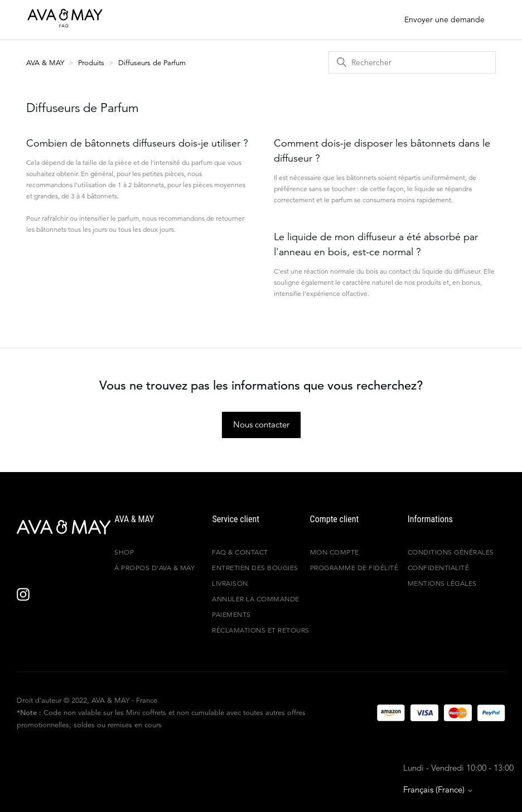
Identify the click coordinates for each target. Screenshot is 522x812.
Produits (91, 63)
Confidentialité (439, 568)
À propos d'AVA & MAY (154, 568)
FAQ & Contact (240, 552)
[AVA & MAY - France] (64, 527)
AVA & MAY (46, 63)
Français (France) (438, 789)
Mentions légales (442, 583)
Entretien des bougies (255, 568)
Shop (124, 552)
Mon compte (335, 552)
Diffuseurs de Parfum (152, 63)
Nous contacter (261, 424)
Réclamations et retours (261, 630)
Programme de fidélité (354, 568)
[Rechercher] (412, 62)
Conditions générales (451, 552)
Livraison (230, 583)
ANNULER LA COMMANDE (256, 599)
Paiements (231, 614)
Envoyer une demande (444, 20)
